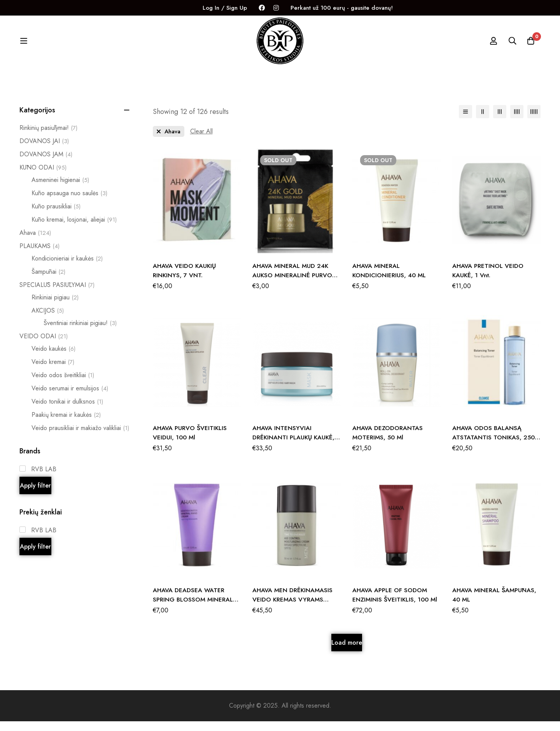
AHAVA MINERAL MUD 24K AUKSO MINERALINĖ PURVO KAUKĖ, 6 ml (292, 285)
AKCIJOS (48, 320)
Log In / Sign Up (225, 8)
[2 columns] (483, 121)
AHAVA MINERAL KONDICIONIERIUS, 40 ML (389, 280)
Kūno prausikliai (56, 216)
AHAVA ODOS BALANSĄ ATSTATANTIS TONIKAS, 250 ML (494, 447)
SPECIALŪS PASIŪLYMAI (57, 295)
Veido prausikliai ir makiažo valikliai (80, 438)
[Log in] (492, 46)
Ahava (35, 243)
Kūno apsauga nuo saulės (69, 203)
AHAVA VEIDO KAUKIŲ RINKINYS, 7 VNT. (185, 280)
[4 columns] (517, 121)
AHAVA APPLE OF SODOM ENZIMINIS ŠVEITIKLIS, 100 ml (395, 604)
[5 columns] (534, 121)
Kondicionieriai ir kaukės (67, 268)
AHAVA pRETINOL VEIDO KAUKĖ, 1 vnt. (488, 280)
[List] (465, 121)
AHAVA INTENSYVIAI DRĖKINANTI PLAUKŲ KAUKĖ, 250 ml (294, 447)
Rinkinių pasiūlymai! (48, 138)
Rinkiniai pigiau (55, 307)
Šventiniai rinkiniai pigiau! (80, 333)
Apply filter (35, 495)
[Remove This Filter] (201, 141)
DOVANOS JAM (46, 164)
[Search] (511, 46)
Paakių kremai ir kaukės (66, 425)
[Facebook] (262, 8)
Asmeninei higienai (60, 190)
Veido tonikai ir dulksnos (67, 411)
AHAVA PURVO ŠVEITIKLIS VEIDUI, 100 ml (190, 442)
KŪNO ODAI (43, 177)
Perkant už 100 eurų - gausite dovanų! (342, 8)
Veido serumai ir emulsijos (70, 398)
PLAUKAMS (39, 256)
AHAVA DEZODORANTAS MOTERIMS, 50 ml (388, 442)
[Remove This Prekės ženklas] (169, 141)
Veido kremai (53, 372)
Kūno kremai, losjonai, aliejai (74, 229)
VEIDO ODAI (44, 346)
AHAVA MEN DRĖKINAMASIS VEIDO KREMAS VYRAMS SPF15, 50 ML (293, 609)
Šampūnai (48, 282)
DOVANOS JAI (44, 151)
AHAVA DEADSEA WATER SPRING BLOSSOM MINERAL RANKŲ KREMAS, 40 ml (193, 609)
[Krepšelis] (530, 46)
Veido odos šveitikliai (63, 385)
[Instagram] (276, 8)
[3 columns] (500, 121)
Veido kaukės (53, 359)
